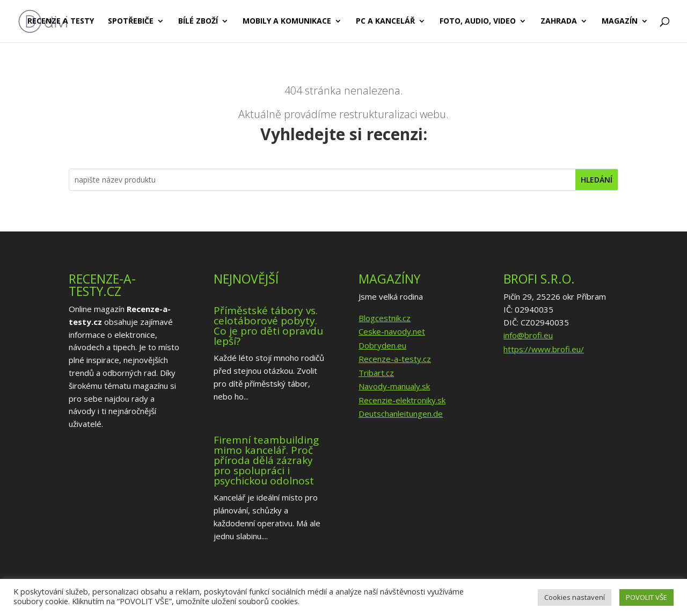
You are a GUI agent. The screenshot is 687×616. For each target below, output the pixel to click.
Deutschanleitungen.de (401, 414)
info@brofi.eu (528, 335)
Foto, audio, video (478, 22)
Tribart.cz (376, 373)
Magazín (620, 22)
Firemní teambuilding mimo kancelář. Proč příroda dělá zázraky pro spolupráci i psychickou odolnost (266, 460)
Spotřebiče (131, 22)
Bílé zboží (198, 22)
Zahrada (559, 22)
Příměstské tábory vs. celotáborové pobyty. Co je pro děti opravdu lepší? (268, 326)
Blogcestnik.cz (385, 318)
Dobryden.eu (382, 345)
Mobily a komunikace (287, 22)
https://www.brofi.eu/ (544, 349)
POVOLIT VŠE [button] (646, 597)
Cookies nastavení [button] (575, 597)
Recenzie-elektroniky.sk (402, 400)
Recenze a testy (61, 22)
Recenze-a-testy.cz (395, 359)
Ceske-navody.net (392, 331)
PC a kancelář (385, 22)
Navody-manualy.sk (394, 386)
